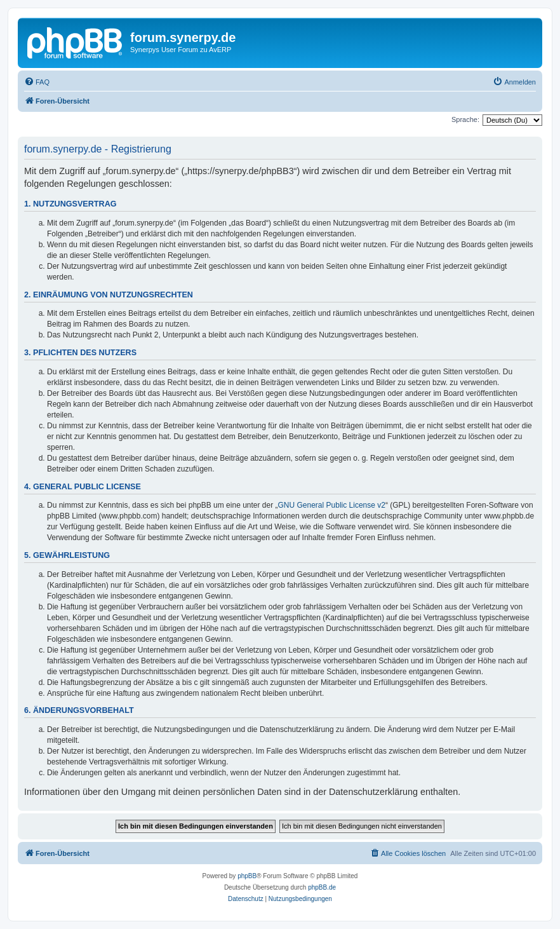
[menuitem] (37, 82)
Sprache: (465, 119)
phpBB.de (322, 887)
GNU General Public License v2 (332, 505)
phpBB (247, 876)
